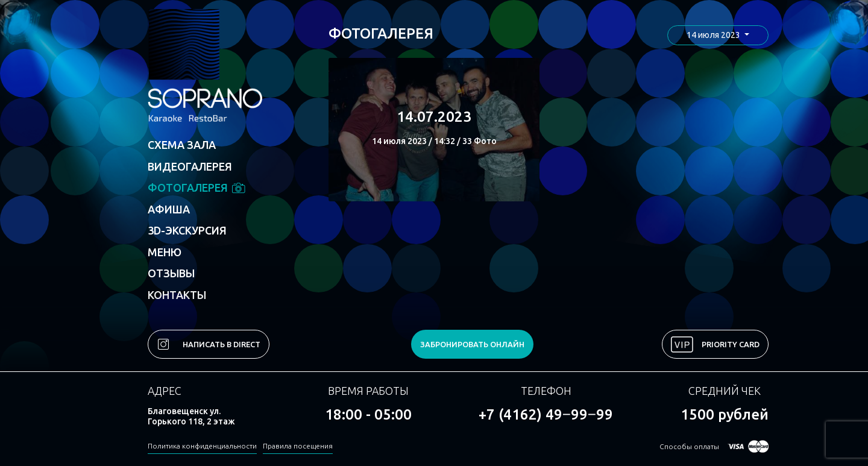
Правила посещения (298, 446)
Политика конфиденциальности (202, 446)
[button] (718, 35)
